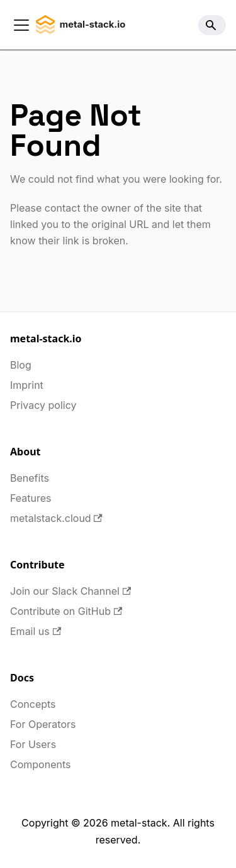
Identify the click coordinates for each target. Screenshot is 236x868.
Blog (21, 365)
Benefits (30, 478)
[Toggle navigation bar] (21, 25)
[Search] (212, 25)
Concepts (33, 704)
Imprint (27, 385)
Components (40, 764)
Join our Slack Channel (70, 591)
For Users (33, 744)
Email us (36, 631)
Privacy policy (43, 405)
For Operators (43, 724)
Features (31, 498)
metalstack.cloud (56, 518)
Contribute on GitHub (66, 611)
